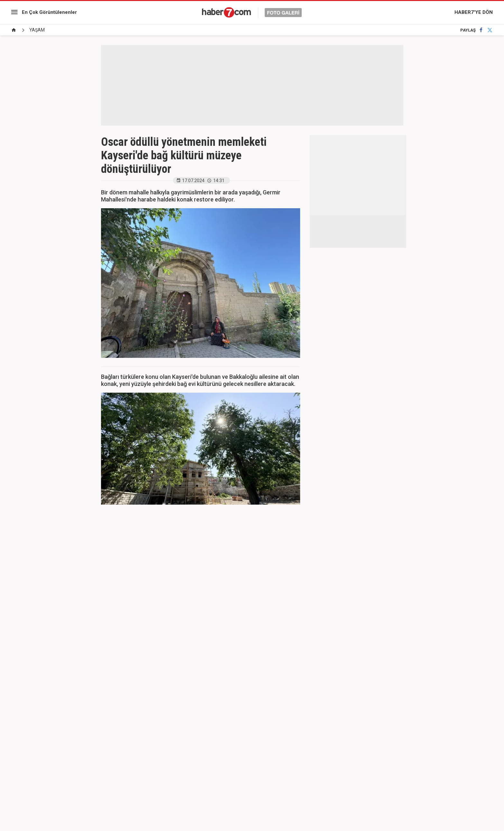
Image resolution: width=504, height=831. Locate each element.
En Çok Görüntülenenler (49, 12)
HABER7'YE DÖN (474, 12)
